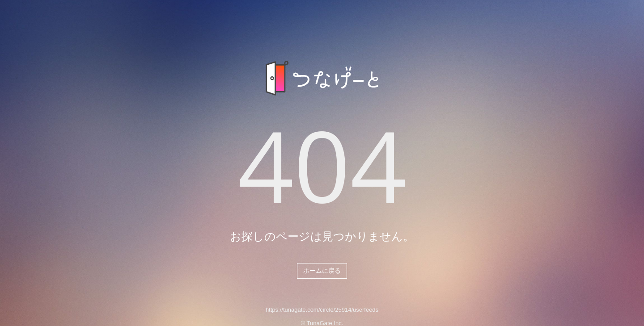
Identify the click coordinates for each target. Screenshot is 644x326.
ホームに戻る (322, 271)
